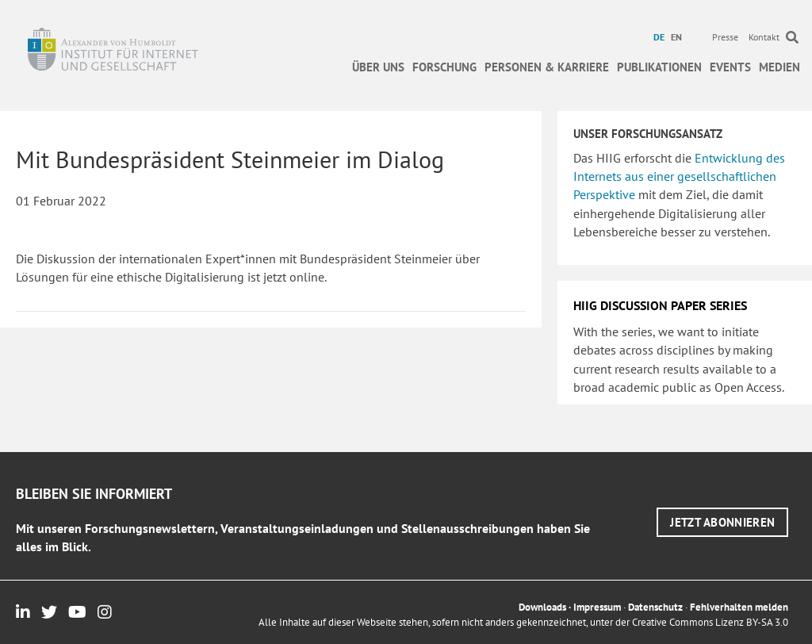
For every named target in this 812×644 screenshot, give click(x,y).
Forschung (444, 67)
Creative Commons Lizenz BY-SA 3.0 (710, 622)
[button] (722, 522)
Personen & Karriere (547, 67)
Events (730, 67)
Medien (779, 67)
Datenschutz (655, 607)
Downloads (542, 607)
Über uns (378, 67)
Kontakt (764, 37)
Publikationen (659, 67)
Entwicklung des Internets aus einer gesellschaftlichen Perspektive (679, 176)
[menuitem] (661, 37)
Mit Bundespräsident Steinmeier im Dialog (230, 159)
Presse (725, 37)
